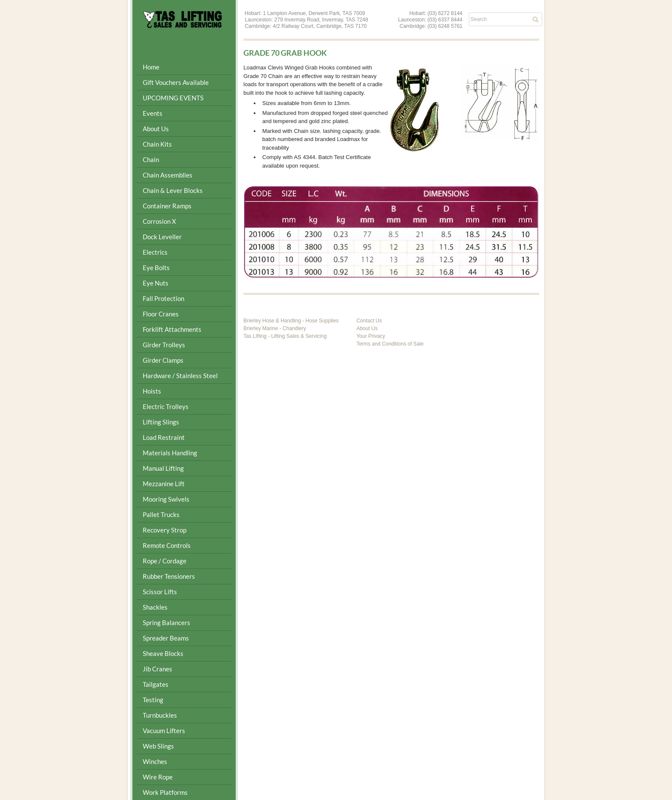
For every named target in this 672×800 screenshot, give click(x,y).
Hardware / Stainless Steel (180, 376)
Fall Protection (163, 298)
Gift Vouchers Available (176, 82)
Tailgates (156, 684)
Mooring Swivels (166, 499)
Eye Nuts (156, 283)
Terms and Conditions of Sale (390, 344)
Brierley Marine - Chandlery (275, 328)
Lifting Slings (161, 422)
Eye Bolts (156, 268)
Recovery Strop (165, 530)
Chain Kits (157, 144)
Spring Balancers (166, 623)
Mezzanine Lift (164, 484)
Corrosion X (159, 221)
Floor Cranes (161, 314)
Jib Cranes (157, 669)
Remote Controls (167, 545)
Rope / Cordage (165, 561)
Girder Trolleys (164, 345)
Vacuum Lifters (164, 731)
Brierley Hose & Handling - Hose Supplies (291, 321)
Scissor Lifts (160, 592)
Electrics (155, 252)
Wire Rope (158, 777)
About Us (156, 129)
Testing (153, 700)
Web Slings (158, 746)
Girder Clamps (163, 360)
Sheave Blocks (163, 653)
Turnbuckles (160, 715)
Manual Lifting (163, 468)
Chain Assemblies (168, 175)
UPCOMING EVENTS (173, 98)
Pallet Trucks (161, 514)
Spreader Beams (166, 638)
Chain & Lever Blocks (173, 190)
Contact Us (369, 321)
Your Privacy (371, 336)
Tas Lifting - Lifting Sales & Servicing (285, 336)
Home (151, 67)
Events (153, 113)
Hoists (152, 391)
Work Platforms (165, 792)
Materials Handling (170, 453)
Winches (155, 761)
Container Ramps (167, 206)
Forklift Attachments (172, 329)
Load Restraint (164, 437)
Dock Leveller (162, 237)
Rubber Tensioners (169, 576)
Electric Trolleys (166, 406)
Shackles (155, 607)
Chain (151, 159)
